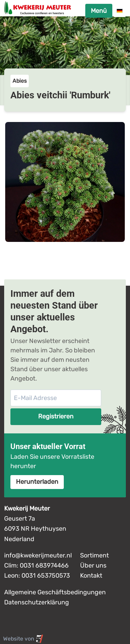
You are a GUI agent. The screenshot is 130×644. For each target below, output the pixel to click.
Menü (99, 11)
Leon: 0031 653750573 (37, 576)
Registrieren (56, 416)
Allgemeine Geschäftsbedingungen (55, 592)
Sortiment (94, 555)
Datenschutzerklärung (37, 602)
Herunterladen (37, 482)
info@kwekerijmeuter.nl (38, 555)
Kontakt (91, 576)
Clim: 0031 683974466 (36, 565)
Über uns (93, 565)
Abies (20, 81)
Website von (23, 639)
